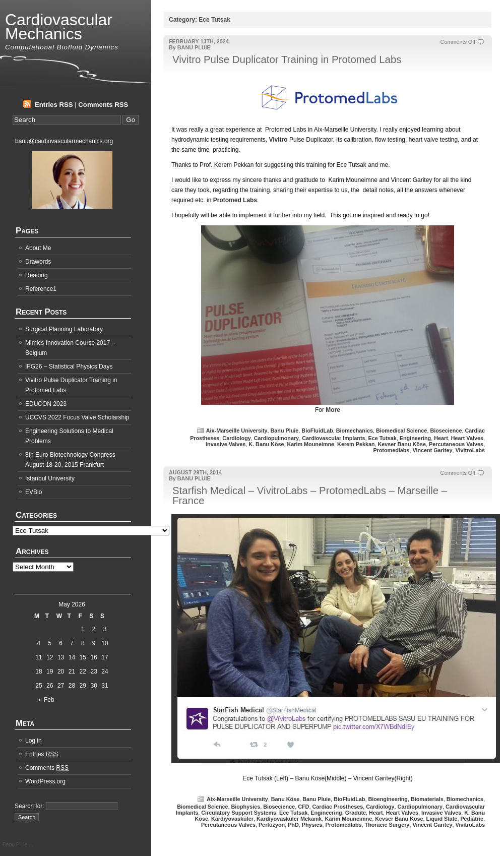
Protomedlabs (391, 450)
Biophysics (246, 807)
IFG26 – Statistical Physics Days (69, 366)
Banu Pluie (285, 431)
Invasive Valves (226, 444)
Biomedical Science (401, 431)
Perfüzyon (272, 825)
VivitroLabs (470, 450)
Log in (34, 741)
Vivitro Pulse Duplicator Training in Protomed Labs (287, 59)
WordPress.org (45, 781)
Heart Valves (467, 438)
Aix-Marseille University (237, 431)
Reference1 (41, 289)
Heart (441, 438)
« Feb (47, 700)
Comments (47, 768)
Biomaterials (427, 799)
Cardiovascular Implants (333, 438)
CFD (303, 807)
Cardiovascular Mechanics (59, 27)
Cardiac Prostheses (337, 807)
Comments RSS (103, 105)
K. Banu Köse (266, 444)
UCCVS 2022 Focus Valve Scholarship (77, 417)
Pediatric (472, 819)
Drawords (38, 262)
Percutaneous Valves (456, 444)
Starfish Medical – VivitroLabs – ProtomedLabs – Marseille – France (310, 496)
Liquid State (442, 819)
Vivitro (278, 140)
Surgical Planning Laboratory (64, 329)
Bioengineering (388, 799)
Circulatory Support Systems (239, 813)
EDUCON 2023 (46, 404)
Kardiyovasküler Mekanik (289, 819)
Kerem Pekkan (356, 444)
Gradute (356, 813)
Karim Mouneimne (311, 444)
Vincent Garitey (432, 450)
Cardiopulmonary (276, 438)
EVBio (34, 492)
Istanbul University (50, 478)
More (333, 410)
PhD (293, 825)
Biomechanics (355, 431)
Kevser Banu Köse (402, 444)
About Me (38, 248)
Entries (42, 754)
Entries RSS (54, 105)
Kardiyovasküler (232, 819)
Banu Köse (285, 799)
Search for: (29, 806)
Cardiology (236, 438)
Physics (312, 825)
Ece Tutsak (383, 438)
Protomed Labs (235, 200)
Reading (37, 275)
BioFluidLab (317, 431)
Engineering (415, 438)
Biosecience (446, 431)
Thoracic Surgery (387, 825)
